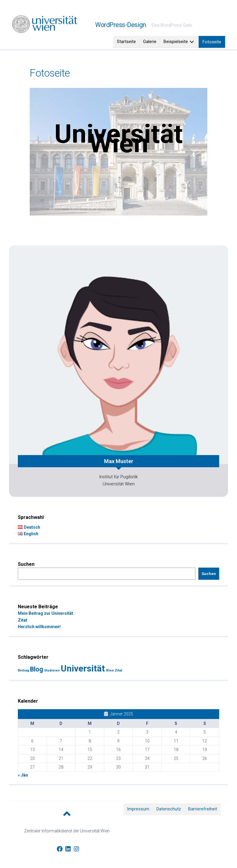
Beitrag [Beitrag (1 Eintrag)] (23, 670)
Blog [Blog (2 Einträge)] (37, 669)
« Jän (23, 775)
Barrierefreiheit (203, 809)
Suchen (26, 564)
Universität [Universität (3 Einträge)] (83, 669)
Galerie (150, 42)
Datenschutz (169, 809)
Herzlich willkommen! (39, 627)
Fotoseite (212, 42)
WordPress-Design (120, 25)
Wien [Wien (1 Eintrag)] (110, 670)
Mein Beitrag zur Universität (45, 613)
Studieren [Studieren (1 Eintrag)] (52, 670)
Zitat (23, 620)
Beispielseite (176, 42)
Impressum (138, 809)
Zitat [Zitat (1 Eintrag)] (118, 670)
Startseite (126, 42)
